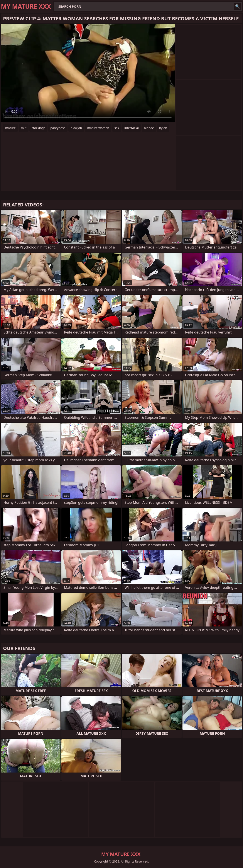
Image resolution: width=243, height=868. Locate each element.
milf (24, 128)
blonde (149, 128)
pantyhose (58, 128)
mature (10, 128)
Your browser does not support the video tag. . (88, 73)
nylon (163, 128)
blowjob (76, 128)
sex (117, 128)
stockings (38, 128)
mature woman (98, 128)
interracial (132, 128)
